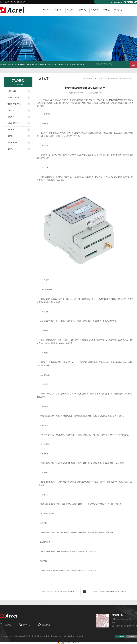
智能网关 (11, 117)
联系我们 (46, 625)
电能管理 (11, 110)
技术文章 (102, 79)
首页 (95, 79)
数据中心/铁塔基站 (14, 104)
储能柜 (10, 149)
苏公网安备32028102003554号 (68, 643)
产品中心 (27, 625)
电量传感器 (12, 91)
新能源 (10, 136)
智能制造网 (79, 636)
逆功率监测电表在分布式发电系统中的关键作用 (117, 591)
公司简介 (8, 625)
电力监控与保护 (13, 98)
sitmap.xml (121, 636)
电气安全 (11, 130)
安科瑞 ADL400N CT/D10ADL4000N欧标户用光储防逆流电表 (61, 64)
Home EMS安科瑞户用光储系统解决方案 (62, 591)
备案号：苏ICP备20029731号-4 (55, 636)
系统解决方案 (13, 142)
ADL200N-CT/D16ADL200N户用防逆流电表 (24, 64)
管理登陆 (132, 636)
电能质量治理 (13, 123)
